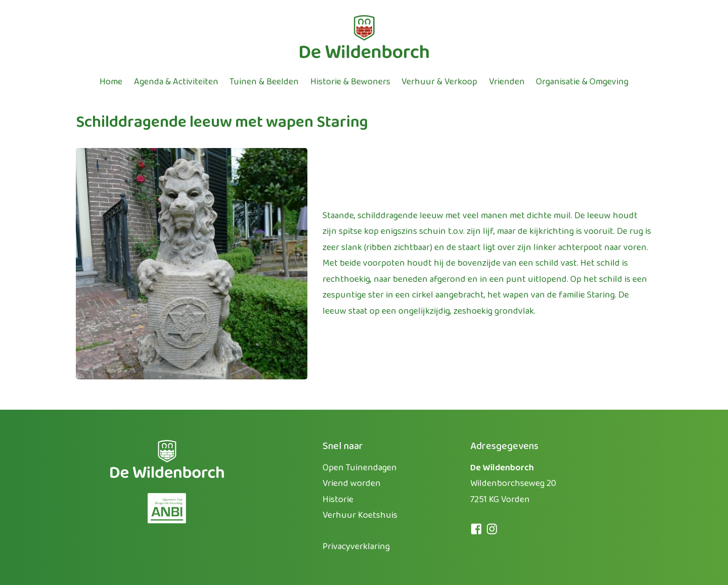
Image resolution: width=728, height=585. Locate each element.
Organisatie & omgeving (582, 82)
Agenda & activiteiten (176, 82)
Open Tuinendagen (360, 468)
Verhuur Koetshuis (360, 515)
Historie (338, 500)
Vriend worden (352, 483)
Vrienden (507, 82)
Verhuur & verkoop (439, 82)
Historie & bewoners (350, 82)
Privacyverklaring (356, 547)
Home (111, 82)
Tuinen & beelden (264, 82)
